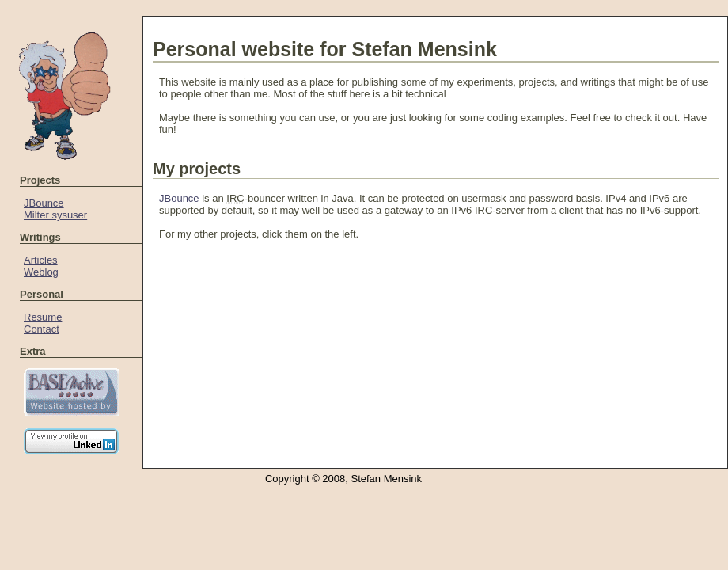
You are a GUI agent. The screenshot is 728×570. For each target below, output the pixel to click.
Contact (42, 329)
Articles (41, 260)
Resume (43, 317)
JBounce (44, 203)
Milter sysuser (55, 215)
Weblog (41, 272)
